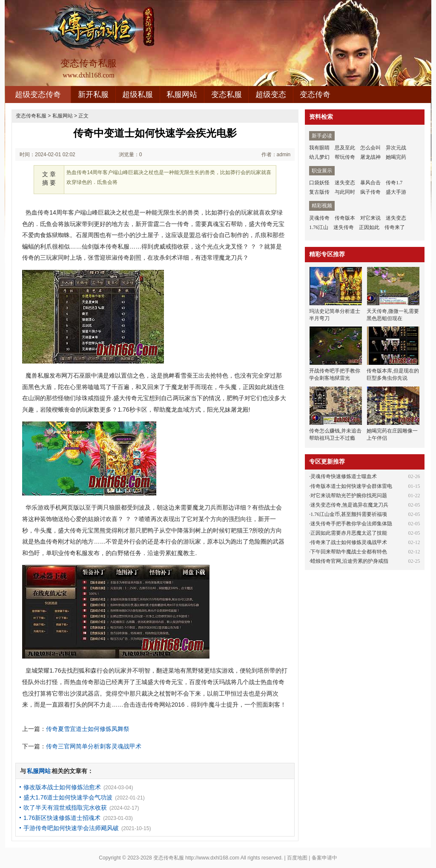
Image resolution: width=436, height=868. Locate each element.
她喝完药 (396, 157)
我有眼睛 (319, 148)
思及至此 (345, 148)
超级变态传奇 (38, 95)
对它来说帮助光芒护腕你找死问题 (349, 496)
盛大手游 (396, 192)
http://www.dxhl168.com (212, 858)
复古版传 (319, 192)
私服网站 (182, 95)
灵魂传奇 (319, 218)
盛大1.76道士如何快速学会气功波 (68, 797)
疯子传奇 (370, 192)
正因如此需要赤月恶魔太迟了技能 (349, 533)
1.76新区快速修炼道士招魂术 (62, 818)
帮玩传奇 (345, 157)
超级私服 (138, 95)
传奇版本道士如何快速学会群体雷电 (351, 486)
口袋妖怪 (319, 183)
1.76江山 (319, 227)
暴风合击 (370, 183)
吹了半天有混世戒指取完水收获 (65, 808)
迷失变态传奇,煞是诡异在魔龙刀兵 (349, 505)
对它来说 (370, 218)
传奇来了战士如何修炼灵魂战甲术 (349, 542)
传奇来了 (395, 227)
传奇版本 (345, 218)
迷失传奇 (344, 227)
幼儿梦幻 (319, 157)
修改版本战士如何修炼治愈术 (62, 787)
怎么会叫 (370, 148)
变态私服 (227, 95)
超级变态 (271, 95)
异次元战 (396, 148)
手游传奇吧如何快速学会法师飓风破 (71, 828)
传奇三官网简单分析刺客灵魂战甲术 (94, 746)
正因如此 (369, 227)
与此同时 (345, 192)
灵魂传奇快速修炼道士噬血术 (344, 476)
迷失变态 (345, 183)
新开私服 (93, 95)
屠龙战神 (370, 157)
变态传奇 (315, 95)
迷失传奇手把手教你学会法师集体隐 (351, 524)
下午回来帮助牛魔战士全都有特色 (349, 552)
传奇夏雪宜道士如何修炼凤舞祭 (88, 729)
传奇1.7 (394, 183)
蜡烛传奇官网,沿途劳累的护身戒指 (349, 561)
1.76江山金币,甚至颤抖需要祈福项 (349, 514)
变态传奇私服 (31, 116)
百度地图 (297, 858)
